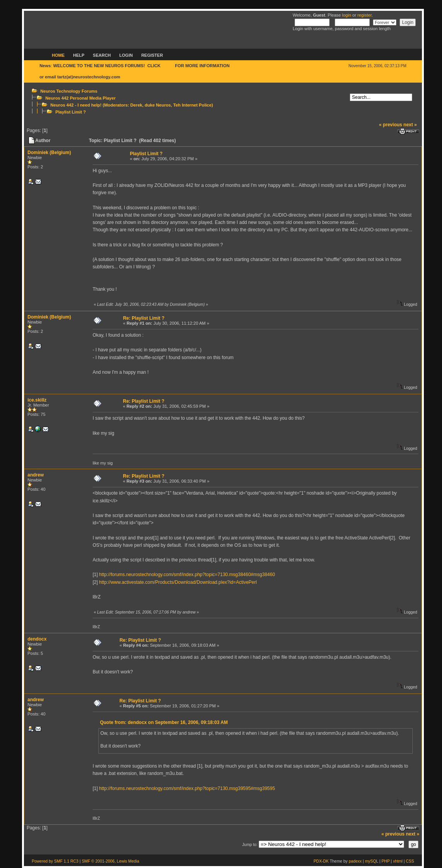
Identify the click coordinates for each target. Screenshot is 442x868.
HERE (168, 66)
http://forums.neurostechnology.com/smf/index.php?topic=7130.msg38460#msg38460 (187, 575)
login (347, 15)
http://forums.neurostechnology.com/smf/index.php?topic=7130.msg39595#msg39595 (187, 788)
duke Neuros (158, 105)
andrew (36, 475)
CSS (410, 861)
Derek (136, 105)
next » (410, 125)
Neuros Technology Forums (69, 91)
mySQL (371, 861)
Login (126, 55)
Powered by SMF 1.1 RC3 (55, 861)
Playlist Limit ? (70, 112)
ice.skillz (37, 400)
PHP (385, 861)
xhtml (398, 861)
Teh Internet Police (192, 105)
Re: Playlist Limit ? (144, 318)
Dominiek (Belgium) (49, 153)
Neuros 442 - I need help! (76, 105)
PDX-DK (321, 861)
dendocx (37, 639)
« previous (391, 125)
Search (102, 55)
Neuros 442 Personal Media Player (80, 98)
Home (58, 55)
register (365, 15)
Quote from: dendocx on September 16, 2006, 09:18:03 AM (164, 722)
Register (152, 55)
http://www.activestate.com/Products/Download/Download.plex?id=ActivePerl (178, 582)
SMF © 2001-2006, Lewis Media (111, 861)
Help (79, 55)
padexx (355, 861)
